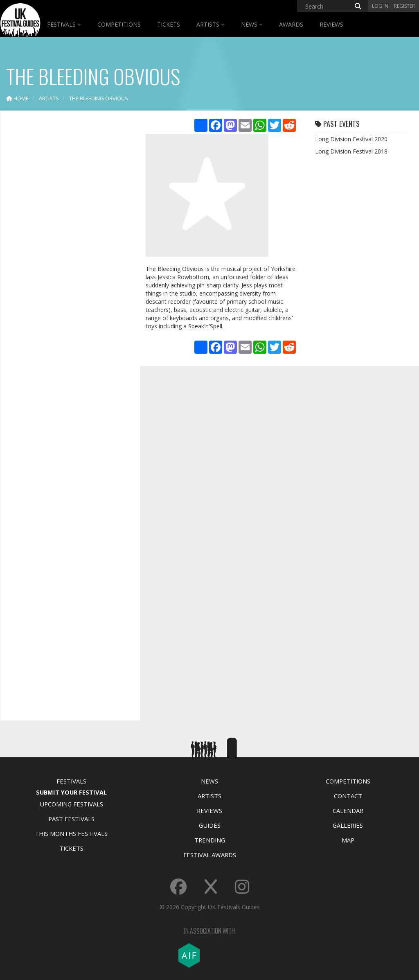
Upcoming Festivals (71, 804)
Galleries (348, 825)
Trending (210, 840)
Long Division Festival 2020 (351, 139)
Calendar (348, 811)
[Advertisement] (68, 246)
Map (348, 840)
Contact (348, 796)
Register (404, 6)
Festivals (64, 24)
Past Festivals (71, 819)
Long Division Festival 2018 (351, 151)
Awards (291, 24)
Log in (380, 6)
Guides (210, 825)
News (252, 24)
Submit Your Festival (71, 792)
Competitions (119, 24)
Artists (211, 24)
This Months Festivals (71, 833)
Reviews (331, 24)
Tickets (169, 24)
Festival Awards (210, 855)
